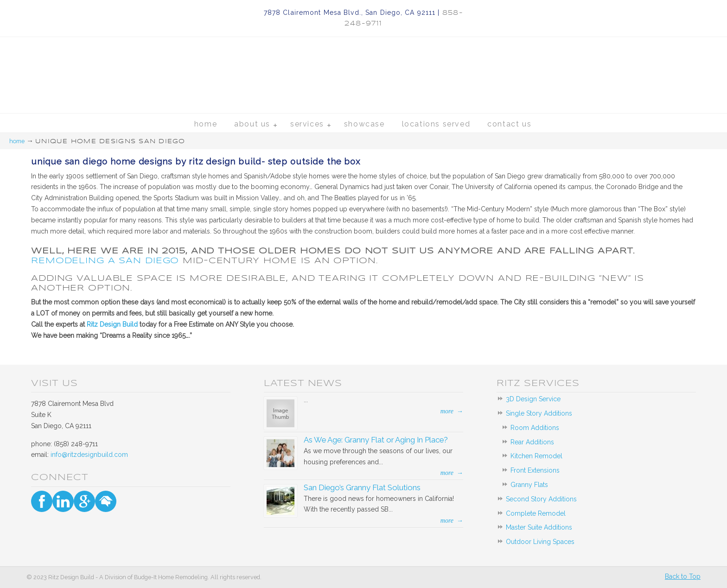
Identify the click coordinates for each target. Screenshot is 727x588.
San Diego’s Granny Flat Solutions (362, 487)
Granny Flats (529, 485)
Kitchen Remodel (536, 456)
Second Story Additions (541, 499)
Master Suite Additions (539, 527)
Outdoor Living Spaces (540, 542)
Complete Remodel (536, 513)
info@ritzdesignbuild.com (89, 455)
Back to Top (683, 576)
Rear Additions (532, 442)
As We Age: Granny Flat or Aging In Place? (376, 440)
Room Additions (535, 428)
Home (17, 141)
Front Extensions (535, 470)
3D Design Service (533, 399)
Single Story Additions (539, 413)
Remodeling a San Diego (105, 260)
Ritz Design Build (363, 58)
